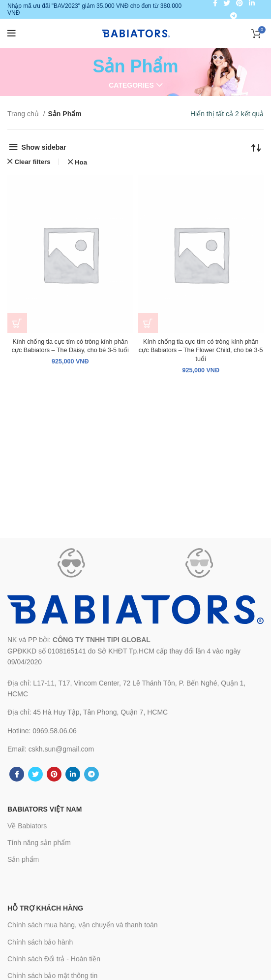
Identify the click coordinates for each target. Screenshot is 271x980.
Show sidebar (44, 147)
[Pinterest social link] (54, 774)
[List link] (135, 689)
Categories (131, 85)
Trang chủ (24, 114)
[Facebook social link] (17, 774)
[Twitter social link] (35, 774)
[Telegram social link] (234, 16)
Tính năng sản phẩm (39, 843)
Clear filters (32, 162)
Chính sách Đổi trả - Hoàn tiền (54, 959)
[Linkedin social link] (73, 774)
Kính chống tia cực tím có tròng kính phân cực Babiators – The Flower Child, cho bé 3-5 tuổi (201, 350)
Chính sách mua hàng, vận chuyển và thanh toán (83, 925)
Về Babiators (27, 826)
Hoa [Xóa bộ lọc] (81, 162)
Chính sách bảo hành (40, 942)
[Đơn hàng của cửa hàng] (256, 147)
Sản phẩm (23, 859)
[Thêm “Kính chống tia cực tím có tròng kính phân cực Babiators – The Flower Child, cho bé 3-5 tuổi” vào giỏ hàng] (148, 323)
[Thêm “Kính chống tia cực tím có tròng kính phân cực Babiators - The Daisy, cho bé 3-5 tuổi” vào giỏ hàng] (17, 323)
